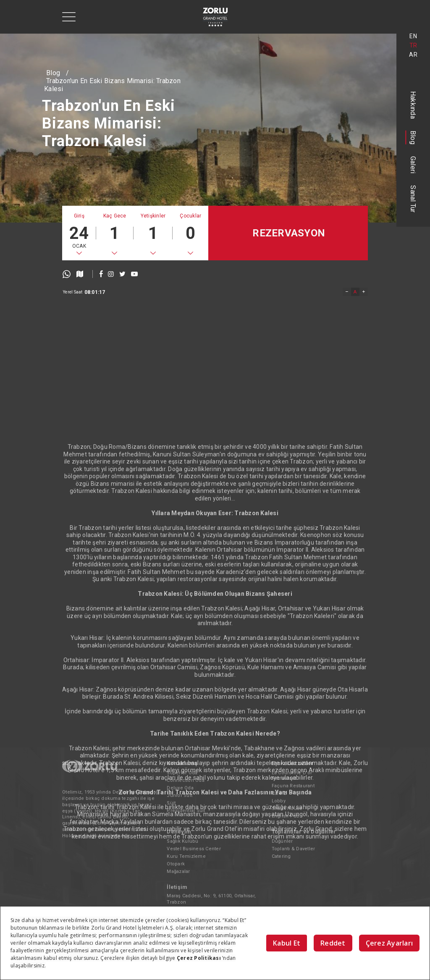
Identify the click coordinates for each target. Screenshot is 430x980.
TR (413, 45)
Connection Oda (186, 780)
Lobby (279, 801)
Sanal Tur (413, 199)
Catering (281, 856)
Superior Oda (182, 773)
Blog (413, 138)
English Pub (286, 816)
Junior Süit (180, 795)
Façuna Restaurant (293, 786)
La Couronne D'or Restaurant (292, 776)
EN (413, 36)
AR (413, 55)
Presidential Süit (186, 811)
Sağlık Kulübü (182, 841)
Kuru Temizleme (186, 856)
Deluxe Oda (180, 788)
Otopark (176, 864)
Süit (171, 803)
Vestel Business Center (194, 849)
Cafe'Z (279, 793)
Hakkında (413, 105)
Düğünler (282, 841)
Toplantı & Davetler (294, 849)
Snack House (287, 808)
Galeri (413, 165)
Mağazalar (178, 871)
